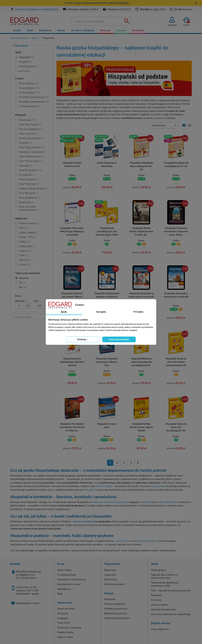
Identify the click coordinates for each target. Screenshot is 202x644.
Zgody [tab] (64, 312)
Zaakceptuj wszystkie (119, 339)
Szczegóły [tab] (101, 312)
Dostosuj (83, 339)
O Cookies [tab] (138, 312)
